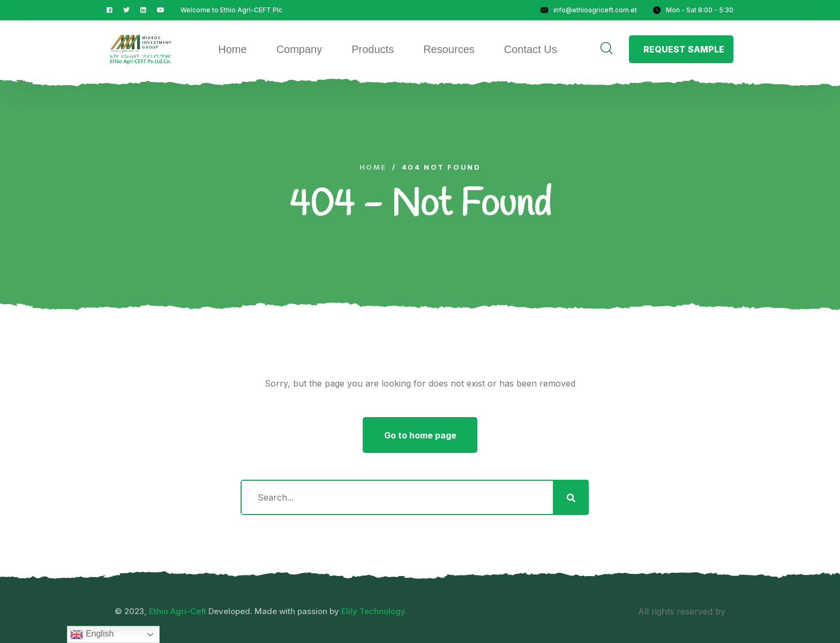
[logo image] (141, 49)
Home (232, 49)
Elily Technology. (374, 611)
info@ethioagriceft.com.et (589, 10)
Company (299, 49)
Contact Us (531, 49)
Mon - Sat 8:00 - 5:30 (693, 10)
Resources (449, 49)
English (92, 634)
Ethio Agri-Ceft (178, 611)
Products (373, 49)
